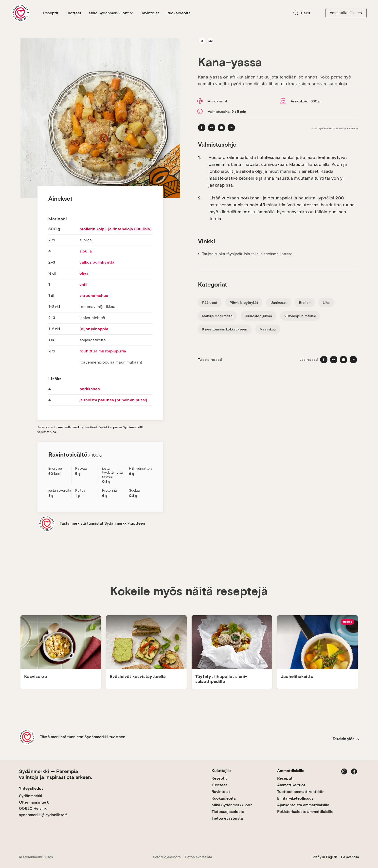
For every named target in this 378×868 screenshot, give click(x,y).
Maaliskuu (268, 329)
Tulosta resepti (210, 360)
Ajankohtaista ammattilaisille (303, 805)
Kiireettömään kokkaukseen (225, 329)
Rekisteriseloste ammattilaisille (305, 812)
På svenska (350, 857)
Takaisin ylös (346, 739)
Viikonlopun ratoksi (300, 316)
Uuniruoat (279, 303)
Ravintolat (150, 13)
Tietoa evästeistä (227, 818)
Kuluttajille (222, 771)
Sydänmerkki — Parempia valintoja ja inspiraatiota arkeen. (55, 774)
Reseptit (51, 13)
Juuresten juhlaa (258, 316)
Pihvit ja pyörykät (244, 303)
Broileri (305, 303)
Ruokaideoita (179, 13)
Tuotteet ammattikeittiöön (301, 792)
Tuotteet (74, 13)
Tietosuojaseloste (228, 812)
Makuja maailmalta (217, 316)
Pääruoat (210, 303)
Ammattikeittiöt (291, 785)
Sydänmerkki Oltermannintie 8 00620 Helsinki (34, 802)
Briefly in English (324, 857)
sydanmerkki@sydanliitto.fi (43, 815)
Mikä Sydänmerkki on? (111, 13)
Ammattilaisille (346, 13)
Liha (326, 303)
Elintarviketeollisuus (295, 798)
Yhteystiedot (31, 788)
